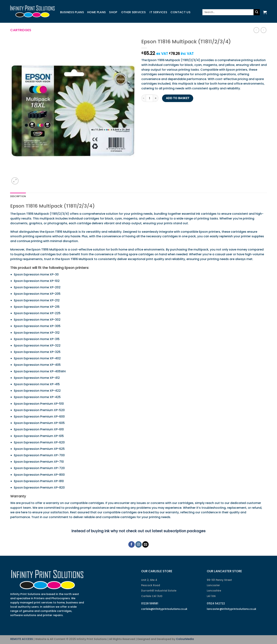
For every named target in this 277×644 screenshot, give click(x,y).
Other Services (133, 12)
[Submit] (257, 12)
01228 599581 (150, 604)
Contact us (180, 12)
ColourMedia (185, 639)
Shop (113, 12)
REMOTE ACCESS (22, 639)
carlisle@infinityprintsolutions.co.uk (164, 609)
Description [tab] (18, 196)
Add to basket (178, 98)
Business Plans (72, 12)
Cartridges (21, 30)
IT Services (158, 12)
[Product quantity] (149, 98)
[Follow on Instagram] (138, 544)
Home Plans (97, 12)
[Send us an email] (145, 544)
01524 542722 (216, 604)
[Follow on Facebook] (132, 544)
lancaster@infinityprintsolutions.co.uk (232, 609)
